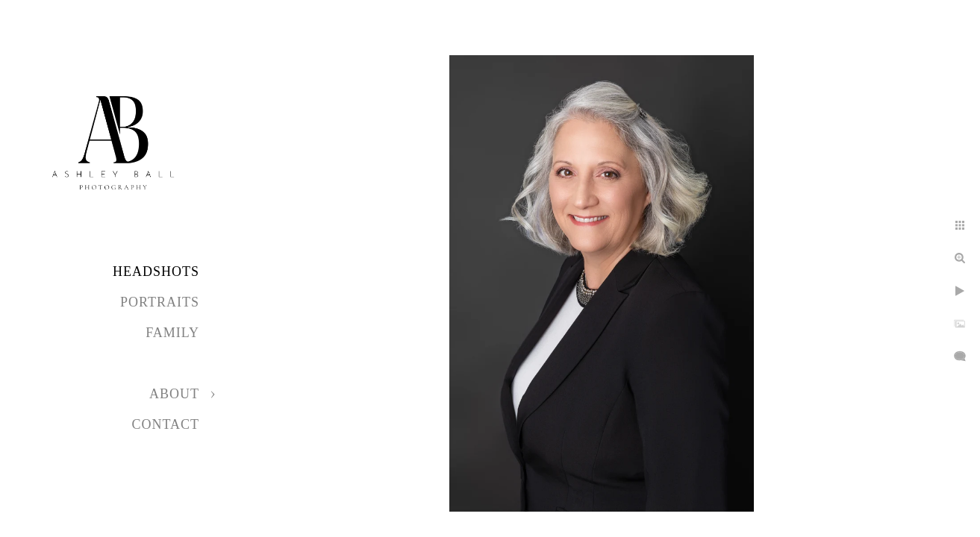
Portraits (160, 302)
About (174, 394)
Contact (165, 424)
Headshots (156, 271)
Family (172, 333)
